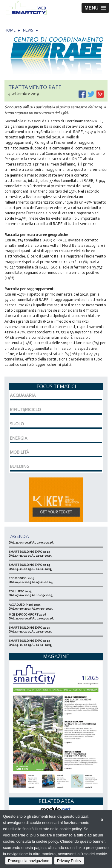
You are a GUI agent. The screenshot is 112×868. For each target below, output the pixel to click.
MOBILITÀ (20, 452)
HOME (10, 30)
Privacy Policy (69, 861)
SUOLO (17, 424)
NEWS (28, 30)
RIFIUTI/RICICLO (25, 410)
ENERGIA (19, 438)
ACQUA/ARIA (23, 395)
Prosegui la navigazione (29, 861)
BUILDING (20, 466)
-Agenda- (19, 536)
